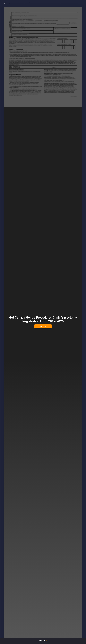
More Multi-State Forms (31, 3)
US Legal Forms (5, 3)
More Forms (21, 3)
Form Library (13, 3)
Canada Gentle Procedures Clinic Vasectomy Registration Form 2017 (54, 3)
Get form (43, 326)
